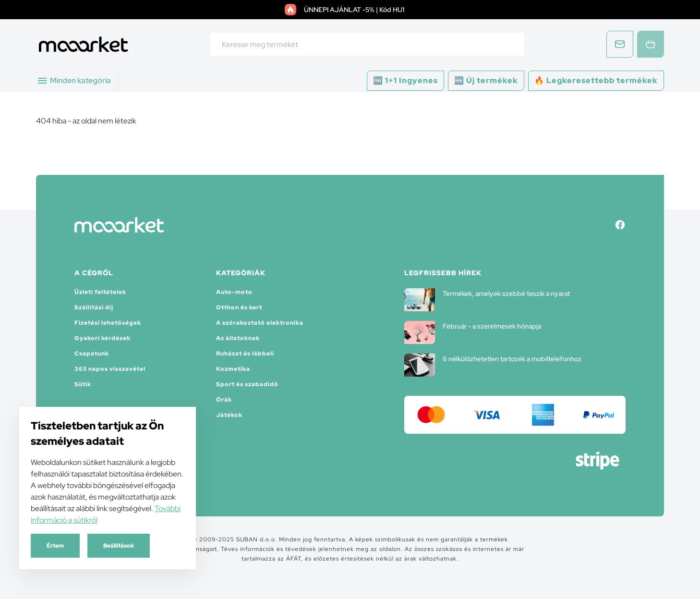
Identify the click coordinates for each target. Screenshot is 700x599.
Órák (224, 400)
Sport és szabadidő (247, 384)
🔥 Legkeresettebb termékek (596, 80)
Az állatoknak (238, 338)
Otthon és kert (239, 307)
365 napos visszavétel (110, 369)
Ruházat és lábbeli (245, 354)
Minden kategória (74, 81)
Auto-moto (234, 292)
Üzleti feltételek (100, 292)
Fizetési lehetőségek (108, 323)
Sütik (83, 384)
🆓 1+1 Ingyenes (405, 80)
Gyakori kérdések (103, 338)
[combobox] (367, 44)
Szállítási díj (94, 307)
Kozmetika (233, 369)
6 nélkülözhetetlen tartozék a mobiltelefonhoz (493, 365)
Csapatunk (92, 354)
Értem (55, 546)
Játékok (229, 415)
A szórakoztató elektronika (260, 323)
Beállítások (119, 546)
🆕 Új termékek (486, 80)
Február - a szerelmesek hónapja (473, 332)
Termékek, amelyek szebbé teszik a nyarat (487, 300)
